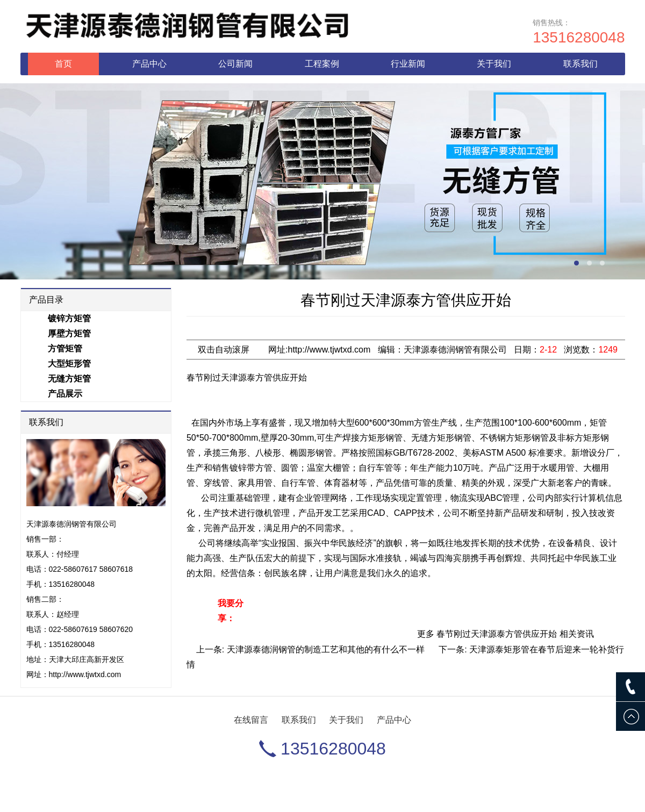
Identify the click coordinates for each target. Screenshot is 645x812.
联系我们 (580, 64)
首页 (63, 64)
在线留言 (251, 720)
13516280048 (579, 37)
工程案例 (322, 64)
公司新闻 (235, 64)
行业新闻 (408, 64)
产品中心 (149, 64)
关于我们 (494, 64)
